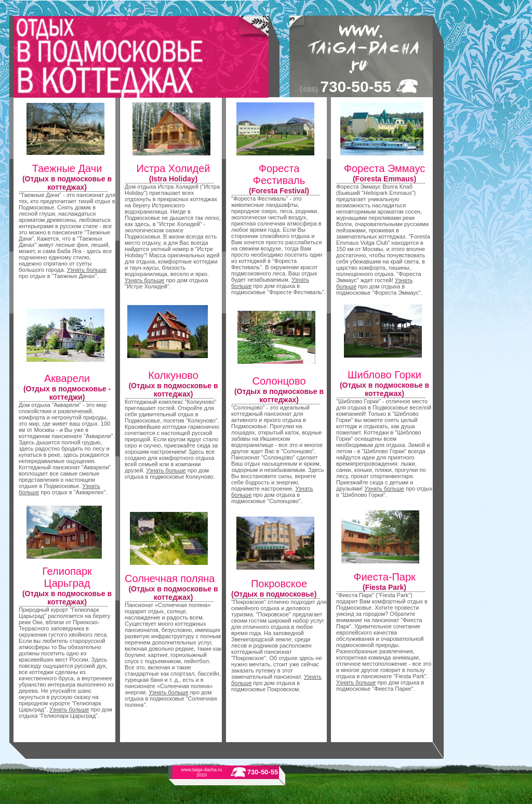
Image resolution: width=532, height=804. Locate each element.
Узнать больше (87, 270)
